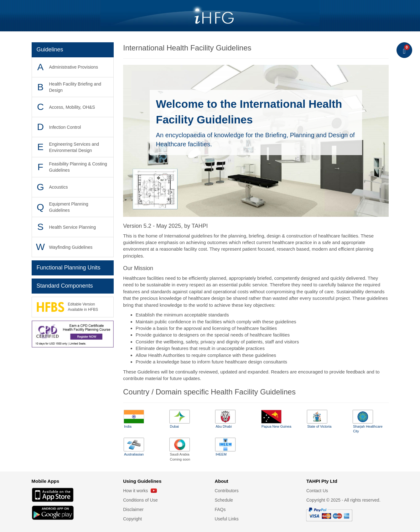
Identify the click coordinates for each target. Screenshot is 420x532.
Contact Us (317, 491)
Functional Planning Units (69, 268)
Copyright (132, 519)
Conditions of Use (140, 500)
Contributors (227, 491)
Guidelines (50, 50)
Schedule (224, 500)
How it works (140, 491)
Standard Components (65, 286)
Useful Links (227, 519)
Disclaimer (133, 509)
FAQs (220, 509)
